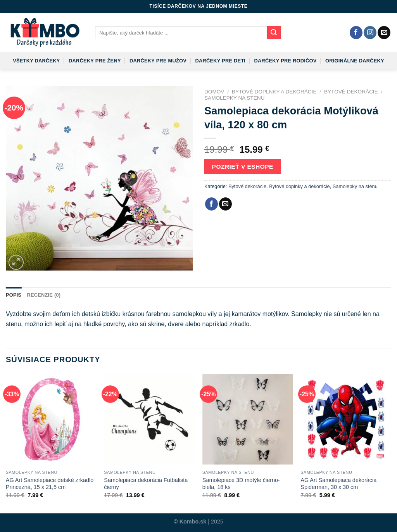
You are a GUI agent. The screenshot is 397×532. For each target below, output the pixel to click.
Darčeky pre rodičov (286, 61)
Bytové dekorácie (351, 92)
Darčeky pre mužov (158, 61)
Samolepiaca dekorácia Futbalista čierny (146, 484)
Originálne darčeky (355, 61)
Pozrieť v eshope (243, 167)
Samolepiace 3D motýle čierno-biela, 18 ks (241, 484)
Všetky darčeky (36, 61)
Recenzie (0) (44, 295)
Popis (14, 295)
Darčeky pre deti (220, 61)
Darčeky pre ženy (95, 61)
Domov (214, 92)
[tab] (14, 295)
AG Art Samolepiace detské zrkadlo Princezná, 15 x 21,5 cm (50, 484)
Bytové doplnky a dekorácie (274, 92)
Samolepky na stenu (234, 98)
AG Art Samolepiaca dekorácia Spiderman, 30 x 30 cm (338, 484)
